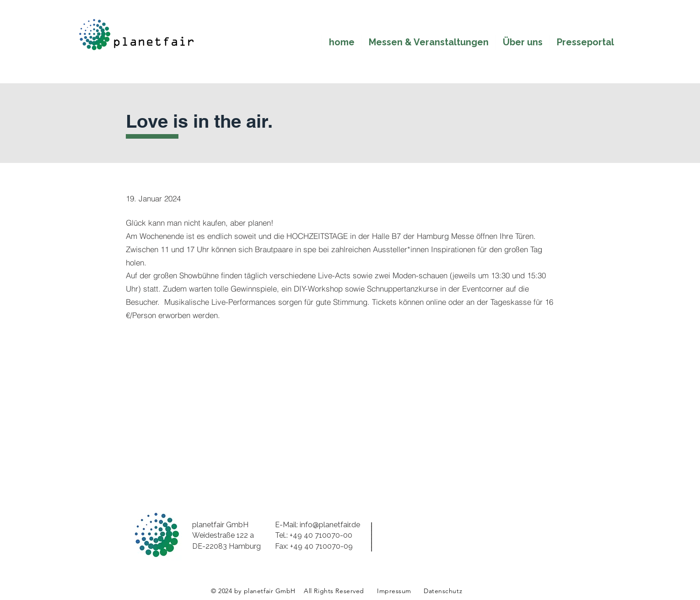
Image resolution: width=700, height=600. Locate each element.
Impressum (394, 591)
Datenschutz (443, 591)
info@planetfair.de (330, 525)
